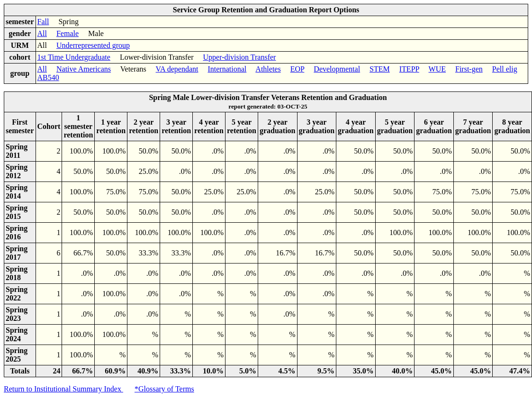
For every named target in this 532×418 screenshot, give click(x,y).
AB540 (48, 77)
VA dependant (177, 69)
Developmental (337, 69)
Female (68, 33)
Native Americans (84, 69)
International (227, 69)
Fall (43, 22)
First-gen (469, 69)
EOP (298, 69)
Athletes (268, 69)
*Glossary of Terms (164, 389)
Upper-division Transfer (240, 57)
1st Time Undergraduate (74, 57)
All (42, 33)
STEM (380, 69)
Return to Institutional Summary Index (63, 389)
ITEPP (409, 69)
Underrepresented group (93, 45)
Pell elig (505, 69)
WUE (437, 69)
